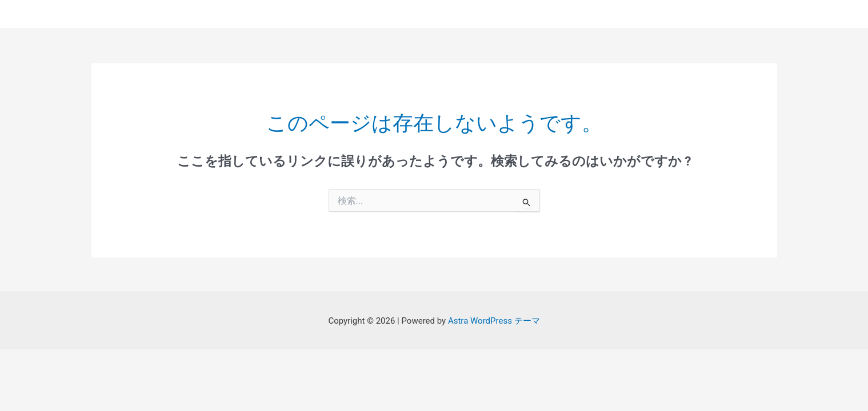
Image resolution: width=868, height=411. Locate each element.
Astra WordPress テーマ (494, 321)
